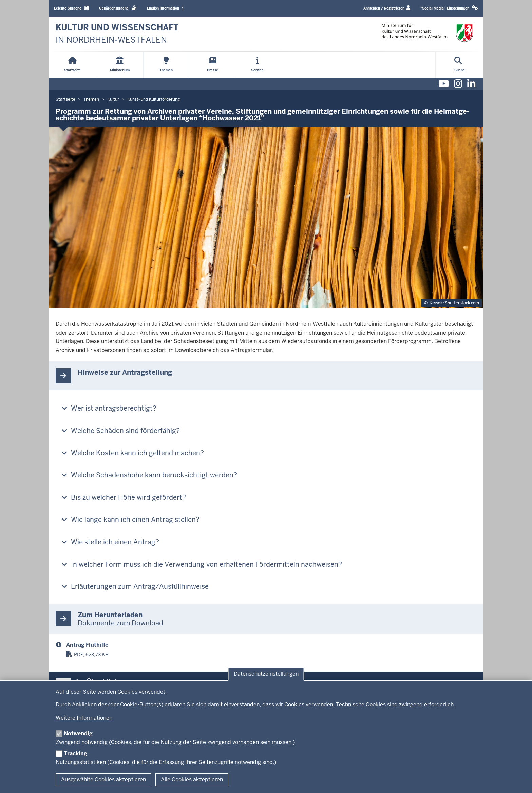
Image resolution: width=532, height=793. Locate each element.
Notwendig (78, 733)
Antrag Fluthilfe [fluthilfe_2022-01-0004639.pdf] (87, 645)
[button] (449, 8)
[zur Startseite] (117, 34)
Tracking (75, 753)
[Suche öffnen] (460, 65)
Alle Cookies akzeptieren (192, 780)
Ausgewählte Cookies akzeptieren (103, 780)
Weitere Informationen (84, 718)
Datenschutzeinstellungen (266, 674)
